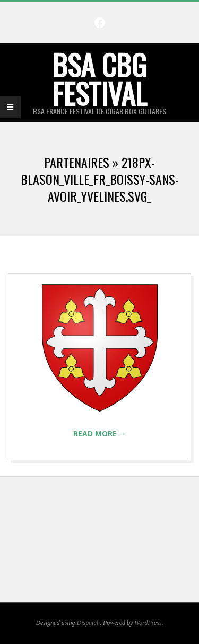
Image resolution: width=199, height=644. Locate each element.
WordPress (148, 623)
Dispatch (88, 623)
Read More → (100, 433)
